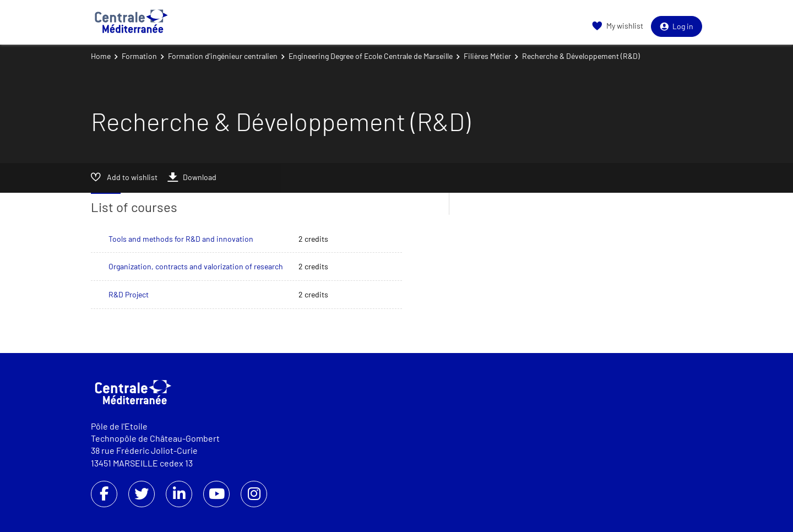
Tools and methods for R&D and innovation (181, 239)
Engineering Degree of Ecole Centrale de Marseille (371, 56)
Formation (139, 56)
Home (101, 56)
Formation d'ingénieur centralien (223, 56)
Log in (677, 26)
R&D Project (129, 294)
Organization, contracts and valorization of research (196, 266)
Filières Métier (487, 56)
